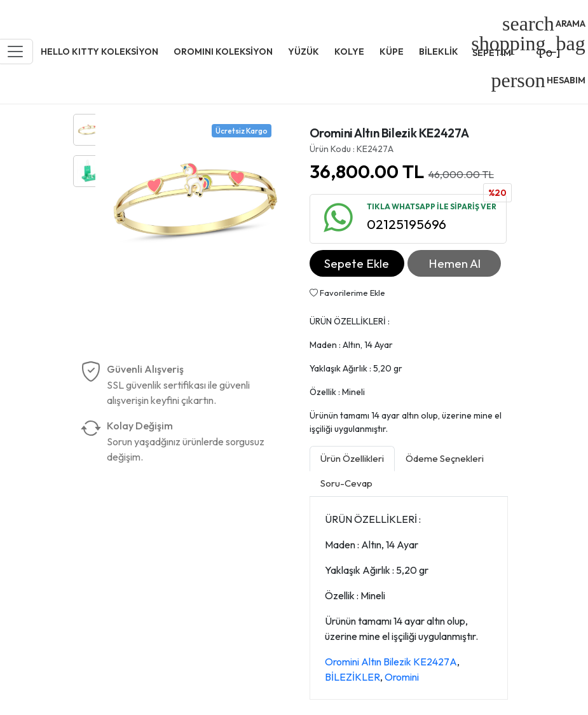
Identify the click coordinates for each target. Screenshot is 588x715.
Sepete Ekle (357, 263)
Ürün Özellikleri (352, 458)
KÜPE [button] (392, 52)
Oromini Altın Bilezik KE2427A (391, 662)
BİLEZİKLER (352, 677)
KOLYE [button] (349, 52)
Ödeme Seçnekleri (445, 458)
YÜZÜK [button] (304, 52)
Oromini (402, 677)
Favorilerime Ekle (347, 293)
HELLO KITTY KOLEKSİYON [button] (99, 52)
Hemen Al (455, 263)
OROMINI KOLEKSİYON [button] (223, 52)
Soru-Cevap (346, 483)
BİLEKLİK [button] (439, 52)
